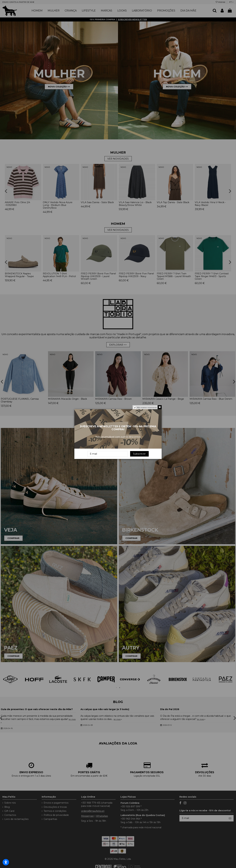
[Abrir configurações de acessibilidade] (6, 862)
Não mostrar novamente (147, 408)
